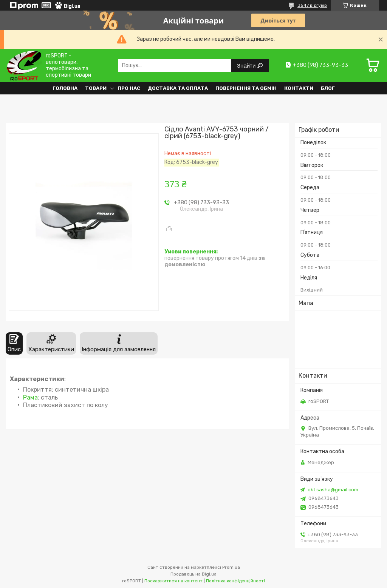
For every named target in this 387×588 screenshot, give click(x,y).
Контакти (299, 88)
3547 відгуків (312, 5)
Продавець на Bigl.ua (193, 574)
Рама (30, 397)
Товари (96, 88)
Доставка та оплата (178, 88)
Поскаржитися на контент (173, 581)
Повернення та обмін (246, 88)
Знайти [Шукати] (247, 66)
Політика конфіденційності (235, 581)
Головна (65, 88)
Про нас (129, 88)
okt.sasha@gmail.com (333, 490)
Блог (328, 88)
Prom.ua (231, 567)
